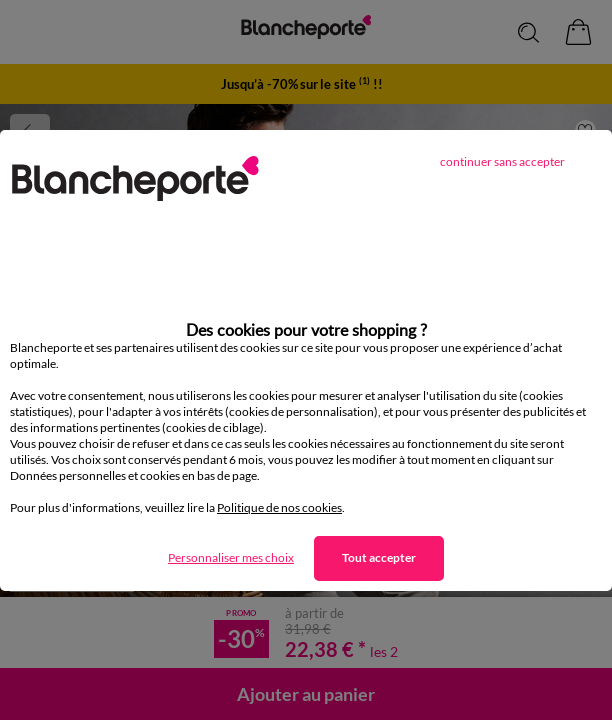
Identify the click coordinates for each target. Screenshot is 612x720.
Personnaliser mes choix (231, 557)
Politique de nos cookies (279, 507)
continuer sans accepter (502, 161)
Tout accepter (379, 557)
